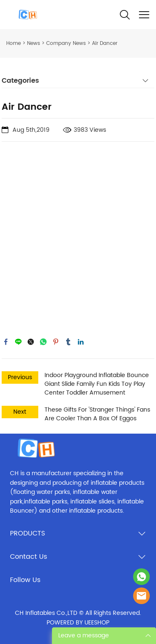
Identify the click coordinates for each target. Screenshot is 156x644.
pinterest (56, 342)
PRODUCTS (27, 533)
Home (14, 43)
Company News (66, 43)
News (33, 43)
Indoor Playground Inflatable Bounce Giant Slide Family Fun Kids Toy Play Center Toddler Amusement (97, 384)
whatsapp (43, 342)
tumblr (68, 342)
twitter (31, 342)
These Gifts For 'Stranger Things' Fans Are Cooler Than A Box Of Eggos (97, 414)
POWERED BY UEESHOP (78, 623)
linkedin (81, 342)
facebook (6, 342)
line (18, 342)
